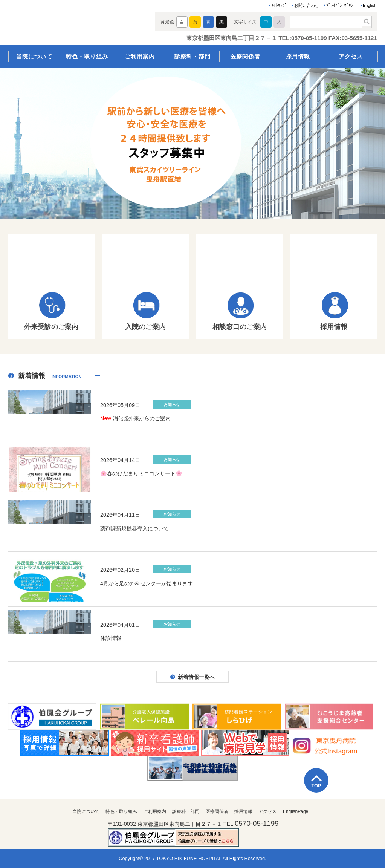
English (370, 5)
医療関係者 (245, 56)
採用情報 (298, 56)
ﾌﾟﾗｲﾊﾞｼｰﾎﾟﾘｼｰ (341, 5)
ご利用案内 (140, 56)
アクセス (351, 56)
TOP (316, 786)
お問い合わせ (307, 5)
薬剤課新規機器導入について (134, 528)
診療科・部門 (192, 56)
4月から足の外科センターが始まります (147, 583)
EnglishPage (296, 811)
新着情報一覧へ (196, 677)
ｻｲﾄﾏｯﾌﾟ (279, 5)
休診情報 (111, 638)
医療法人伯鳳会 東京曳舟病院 (75, 23)
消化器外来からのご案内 (135, 418)
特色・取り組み (87, 56)
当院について (34, 56)
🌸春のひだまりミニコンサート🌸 (141, 473)
